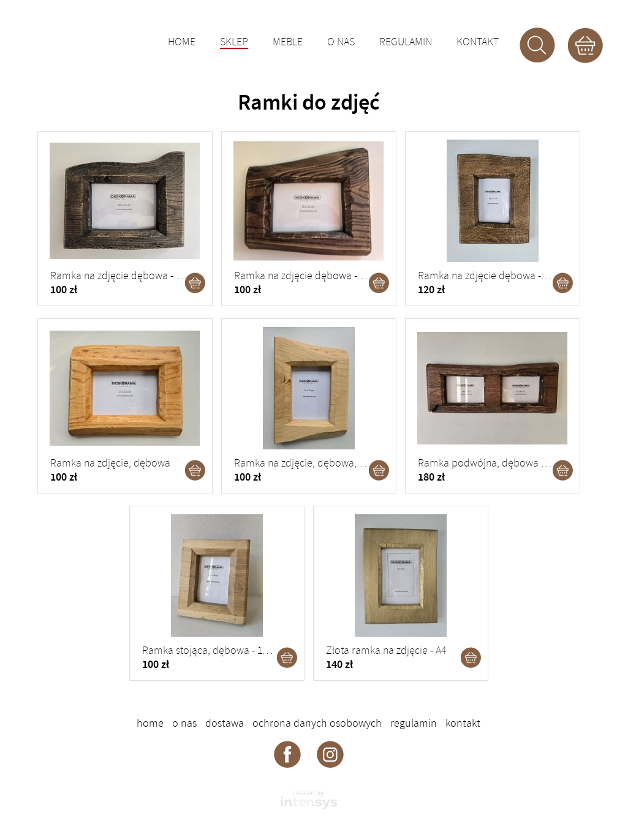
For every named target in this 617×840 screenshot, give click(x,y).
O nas (341, 42)
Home (182, 42)
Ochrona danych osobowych (317, 723)
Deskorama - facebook (287, 754)
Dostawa (225, 723)
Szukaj (537, 45)
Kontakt (478, 42)
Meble (288, 42)
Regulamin (406, 42)
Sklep (234, 43)
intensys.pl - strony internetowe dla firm (309, 800)
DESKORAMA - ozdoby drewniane (89, 40)
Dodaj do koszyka (195, 283)
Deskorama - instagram (330, 754)
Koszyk (585, 45)
